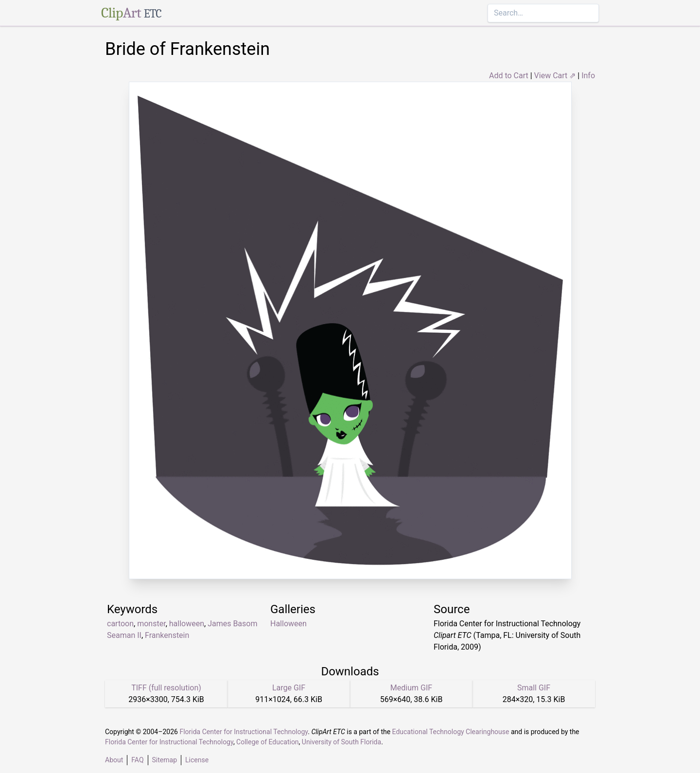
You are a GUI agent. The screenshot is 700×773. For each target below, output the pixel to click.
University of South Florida (341, 742)
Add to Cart (509, 76)
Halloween (289, 624)
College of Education (268, 742)
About (114, 760)
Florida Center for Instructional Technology (244, 732)
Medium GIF (411, 688)
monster (151, 624)
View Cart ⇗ (555, 76)
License (197, 760)
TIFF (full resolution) (166, 688)
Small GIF (534, 688)
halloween (187, 624)
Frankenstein (167, 635)
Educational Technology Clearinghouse (451, 732)
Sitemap (165, 760)
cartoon (120, 624)
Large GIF (289, 688)
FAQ (137, 760)
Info (588, 76)
